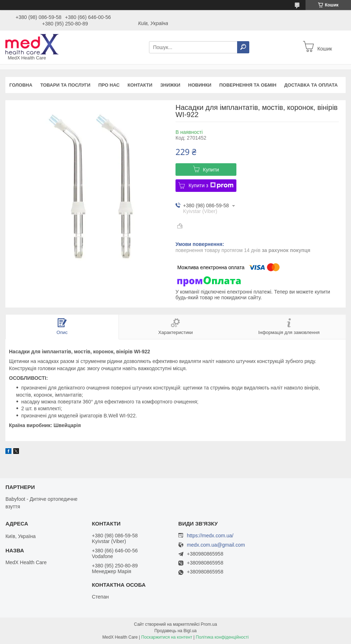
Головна (21, 85)
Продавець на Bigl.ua (175, 631)
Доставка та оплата (311, 85)
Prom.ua (209, 624)
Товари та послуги (65, 85)
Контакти (140, 85)
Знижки (170, 85)
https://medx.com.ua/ (210, 536)
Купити (211, 170)
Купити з (211, 185)
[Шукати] (243, 47)
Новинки (200, 85)
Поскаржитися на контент (167, 637)
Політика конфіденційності (222, 637)
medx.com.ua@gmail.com (216, 545)
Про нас (109, 85)
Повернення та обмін (248, 85)
